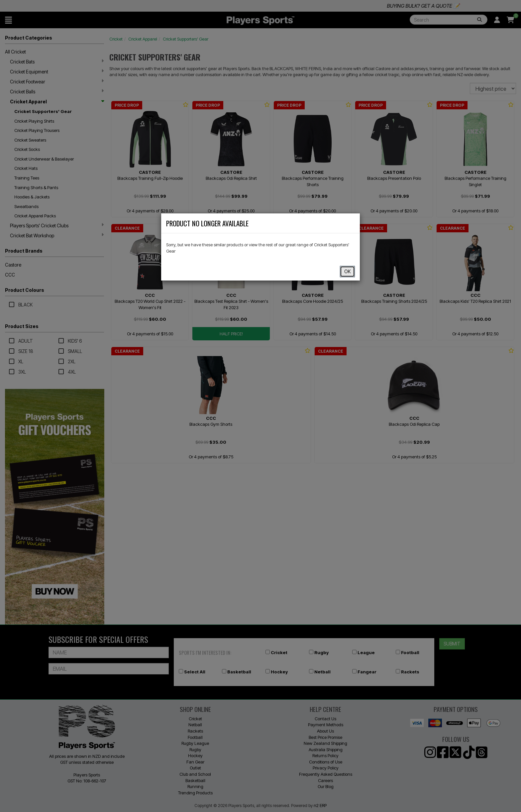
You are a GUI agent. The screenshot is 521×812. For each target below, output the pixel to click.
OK (347, 271)
